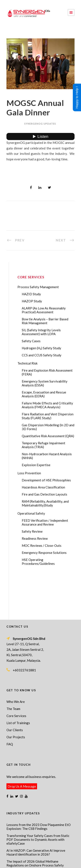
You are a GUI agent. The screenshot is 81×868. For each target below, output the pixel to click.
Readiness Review (35, 538)
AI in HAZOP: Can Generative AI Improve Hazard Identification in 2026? (36, 810)
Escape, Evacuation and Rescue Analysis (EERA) (44, 394)
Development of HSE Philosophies (46, 480)
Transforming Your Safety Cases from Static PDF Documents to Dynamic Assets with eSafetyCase (38, 797)
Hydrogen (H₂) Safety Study (41, 348)
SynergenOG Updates (40, 124)
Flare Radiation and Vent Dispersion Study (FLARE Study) (48, 416)
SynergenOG (46, 849)
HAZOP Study (32, 301)
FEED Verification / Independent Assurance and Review (45, 522)
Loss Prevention (29, 473)
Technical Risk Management (40, 862)
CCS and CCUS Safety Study (42, 355)
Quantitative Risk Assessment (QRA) (48, 436)
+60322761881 (24, 628)
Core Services (16, 673)
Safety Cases (31, 341)
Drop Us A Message (22, 744)
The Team (13, 666)
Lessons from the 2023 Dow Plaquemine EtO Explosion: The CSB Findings (39, 784)
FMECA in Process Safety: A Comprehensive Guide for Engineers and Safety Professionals (39, 832)
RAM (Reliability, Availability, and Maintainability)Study (45, 503)
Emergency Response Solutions (44, 553)
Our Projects (16, 695)
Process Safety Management (38, 287)
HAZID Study (31, 294)
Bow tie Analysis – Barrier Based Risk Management (45, 321)
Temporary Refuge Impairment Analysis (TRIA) (44, 445)
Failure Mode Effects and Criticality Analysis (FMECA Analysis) (47, 405)
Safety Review (32, 531)
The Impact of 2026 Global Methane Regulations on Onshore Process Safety (35, 821)
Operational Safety (31, 513)
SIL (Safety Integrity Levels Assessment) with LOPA (41, 332)
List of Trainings (18, 680)
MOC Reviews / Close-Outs (42, 546)
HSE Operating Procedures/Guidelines (38, 562)
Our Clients (15, 687)
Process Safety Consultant (58, 858)
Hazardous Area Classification (43, 487)
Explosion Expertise (36, 465)
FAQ (10, 702)
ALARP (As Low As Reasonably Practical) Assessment (44, 310)
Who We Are (16, 659)
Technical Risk (27, 363)
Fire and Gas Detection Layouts (44, 494)
